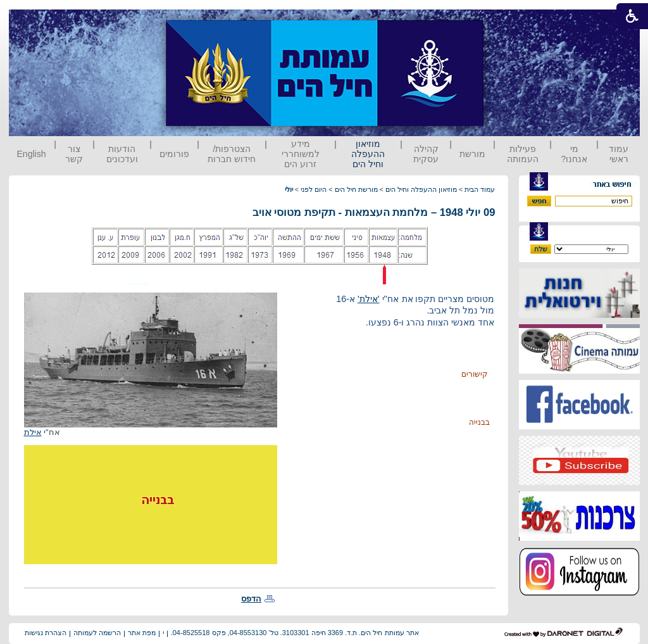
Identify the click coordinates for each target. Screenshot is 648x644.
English (32, 154)
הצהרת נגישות (46, 633)
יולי (289, 189)
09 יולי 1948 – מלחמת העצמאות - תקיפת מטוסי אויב (374, 212)
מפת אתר (142, 633)
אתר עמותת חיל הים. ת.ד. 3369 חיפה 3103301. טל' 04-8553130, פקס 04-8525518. (295, 633)
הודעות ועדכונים (122, 154)
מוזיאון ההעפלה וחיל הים (368, 154)
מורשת (472, 154)
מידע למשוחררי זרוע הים (301, 154)
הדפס (251, 599)
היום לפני (314, 189)
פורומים (174, 154)
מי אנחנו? (574, 154)
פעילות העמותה (523, 154)
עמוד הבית (480, 189)
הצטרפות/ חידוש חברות (232, 154)
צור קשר (74, 154)
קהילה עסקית (426, 154)
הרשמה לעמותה (97, 633)
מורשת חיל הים (356, 189)
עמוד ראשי (619, 154)
